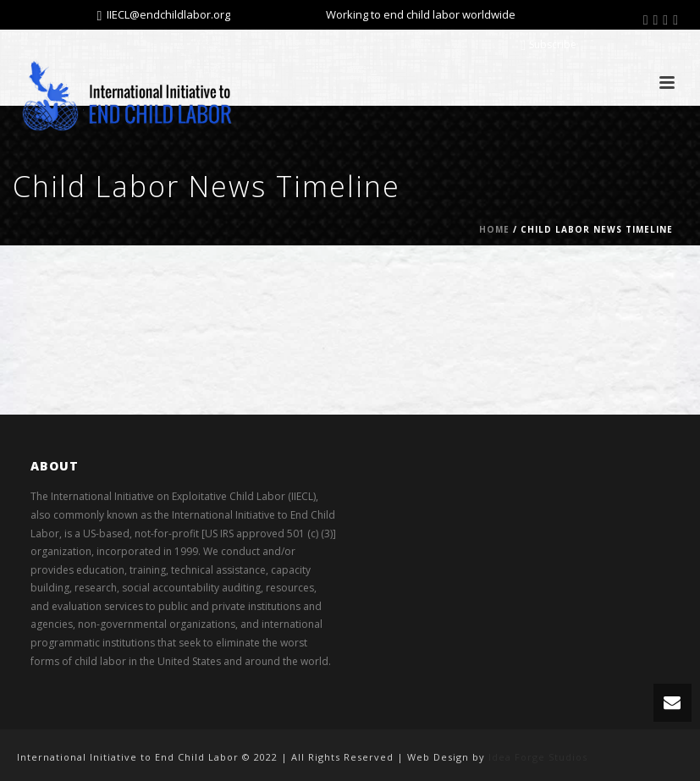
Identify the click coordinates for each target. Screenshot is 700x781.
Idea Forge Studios (538, 757)
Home (494, 229)
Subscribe (548, 44)
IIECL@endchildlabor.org (168, 14)
